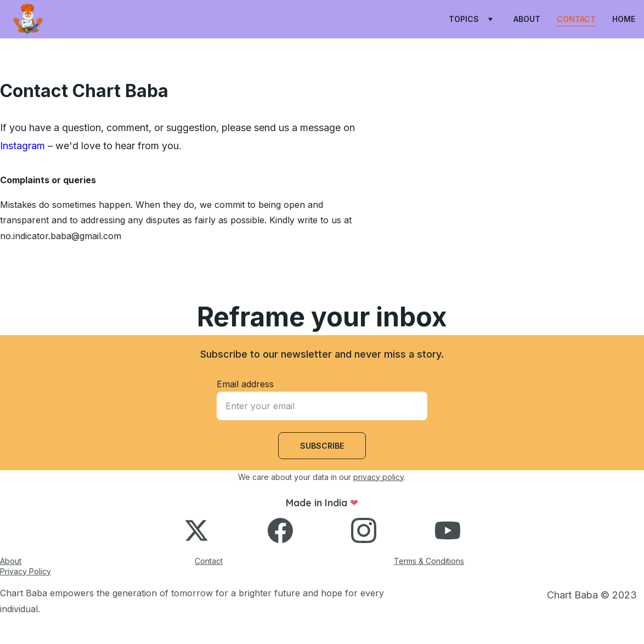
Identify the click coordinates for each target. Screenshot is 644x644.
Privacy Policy (26, 571)
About (527, 19)
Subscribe (322, 446)
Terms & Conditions (429, 561)
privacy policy (379, 477)
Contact (576, 19)
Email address (245, 384)
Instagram (22, 146)
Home (624, 19)
